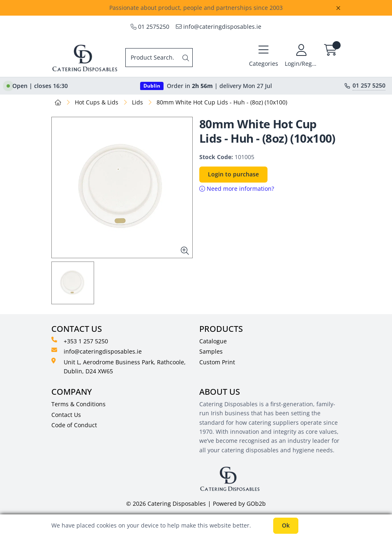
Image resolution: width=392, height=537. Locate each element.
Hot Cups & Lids (97, 102)
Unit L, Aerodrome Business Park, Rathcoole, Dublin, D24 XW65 (119, 366)
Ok (286, 525)
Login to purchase (233, 174)
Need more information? (237, 189)
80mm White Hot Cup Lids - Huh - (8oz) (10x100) (222, 102)
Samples (211, 351)
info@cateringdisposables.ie (219, 27)
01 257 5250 (369, 86)
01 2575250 (150, 27)
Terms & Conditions (78, 404)
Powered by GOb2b (239, 503)
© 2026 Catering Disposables (166, 503)
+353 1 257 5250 (80, 341)
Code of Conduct (74, 425)
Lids (137, 102)
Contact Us (66, 415)
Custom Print (217, 362)
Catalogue (213, 341)
